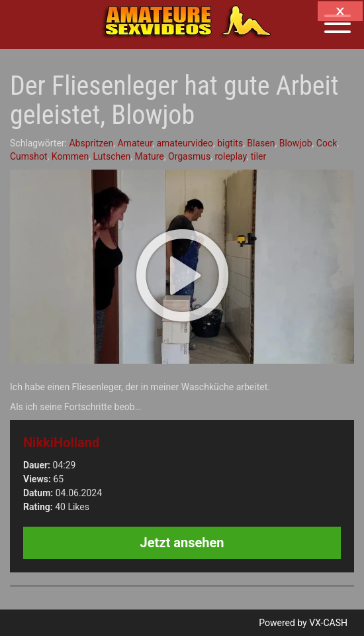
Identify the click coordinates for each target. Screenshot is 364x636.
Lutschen (112, 156)
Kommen (70, 156)
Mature (150, 156)
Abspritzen (91, 143)
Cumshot (29, 156)
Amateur (135, 143)
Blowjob (296, 143)
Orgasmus (189, 156)
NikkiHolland (61, 443)
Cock (327, 143)
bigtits (230, 143)
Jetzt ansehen (182, 543)
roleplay (230, 156)
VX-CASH (328, 623)
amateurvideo (185, 143)
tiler (259, 156)
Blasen (261, 143)
